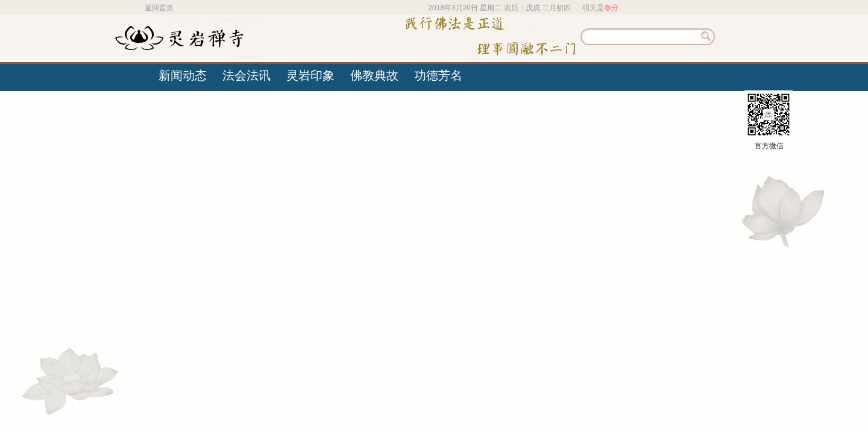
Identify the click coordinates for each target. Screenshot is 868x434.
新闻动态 (183, 75)
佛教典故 (374, 75)
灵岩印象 (310, 75)
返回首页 (159, 8)
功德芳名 (438, 75)
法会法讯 (247, 75)
